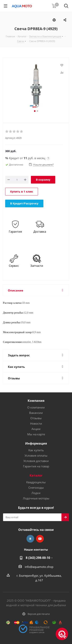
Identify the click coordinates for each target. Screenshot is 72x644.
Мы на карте (36, 434)
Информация (36, 443)
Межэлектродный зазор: (18, 332)
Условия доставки (36, 461)
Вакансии (36, 413)
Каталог (36, 475)
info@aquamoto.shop (39, 567)
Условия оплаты (36, 455)
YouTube (40, 539)
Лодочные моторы (36, 498)
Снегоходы (36, 488)
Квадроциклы (36, 482)
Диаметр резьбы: (13, 313)
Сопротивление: (13, 342)
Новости (36, 423)
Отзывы (36, 418)
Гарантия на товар (36, 466)
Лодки (36, 493)
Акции (36, 429)
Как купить (36, 450)
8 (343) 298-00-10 (38, 558)
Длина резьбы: (12, 322)
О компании (36, 407)
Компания (36, 401)
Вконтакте (30, 539)
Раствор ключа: (12, 303)
